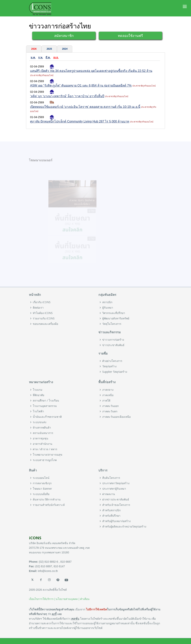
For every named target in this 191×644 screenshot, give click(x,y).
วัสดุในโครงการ (112, 324)
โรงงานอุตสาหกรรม (45, 406)
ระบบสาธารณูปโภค (45, 460)
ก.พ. (41, 57)
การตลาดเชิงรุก (42, 483)
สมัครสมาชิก (64, 36)
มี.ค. (48, 57)
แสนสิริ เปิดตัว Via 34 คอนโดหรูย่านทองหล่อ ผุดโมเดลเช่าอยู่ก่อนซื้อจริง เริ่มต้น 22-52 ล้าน (91, 71)
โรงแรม (38, 390)
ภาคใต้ (106, 401)
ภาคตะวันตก (110, 411)
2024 (65, 49)
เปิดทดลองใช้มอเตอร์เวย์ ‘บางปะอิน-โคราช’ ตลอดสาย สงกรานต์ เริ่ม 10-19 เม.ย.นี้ (85, 107)
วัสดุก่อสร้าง (109, 366)
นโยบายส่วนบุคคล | (68, 599)
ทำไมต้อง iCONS (43, 313)
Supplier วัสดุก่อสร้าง (115, 372)
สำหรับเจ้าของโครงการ (116, 505)
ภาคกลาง (108, 390)
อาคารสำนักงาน (43, 444)
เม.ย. (56, 57)
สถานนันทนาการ (43, 433)
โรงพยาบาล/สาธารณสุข (48, 455)
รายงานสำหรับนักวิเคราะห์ (49, 505)
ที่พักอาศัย (38, 395)
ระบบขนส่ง (40, 422)
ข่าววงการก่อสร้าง (113, 340)
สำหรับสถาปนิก (111, 510)
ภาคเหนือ (108, 395)
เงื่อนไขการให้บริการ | (42, 599)
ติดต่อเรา (38, 308)
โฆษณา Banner (42, 489)
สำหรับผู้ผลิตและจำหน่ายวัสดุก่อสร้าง (124, 527)
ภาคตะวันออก (110, 406)
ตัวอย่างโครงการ (112, 361)
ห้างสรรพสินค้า (42, 428)
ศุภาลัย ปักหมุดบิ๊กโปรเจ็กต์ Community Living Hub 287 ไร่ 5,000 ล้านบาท (80, 121)
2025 (49, 49)
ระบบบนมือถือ (41, 494)
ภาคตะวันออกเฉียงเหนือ (116, 417)
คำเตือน (85, 599)
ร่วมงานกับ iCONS (44, 318)
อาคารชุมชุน (41, 438)
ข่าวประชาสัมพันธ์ (113, 345)
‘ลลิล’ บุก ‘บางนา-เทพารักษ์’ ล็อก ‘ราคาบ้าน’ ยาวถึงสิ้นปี (67, 96)
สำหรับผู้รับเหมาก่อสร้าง (116, 521)
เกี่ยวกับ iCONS (42, 302)
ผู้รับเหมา (108, 308)
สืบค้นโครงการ (111, 478)
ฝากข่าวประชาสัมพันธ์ (116, 499)
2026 (34, 49)
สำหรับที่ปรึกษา (111, 516)
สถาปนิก (107, 302)
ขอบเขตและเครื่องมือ (45, 324)
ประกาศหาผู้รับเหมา (114, 489)
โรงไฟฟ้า (38, 411)
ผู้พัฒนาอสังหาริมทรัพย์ (116, 318)
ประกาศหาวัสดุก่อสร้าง (116, 483)
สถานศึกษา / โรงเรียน (46, 401)
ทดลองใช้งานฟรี (130, 36)
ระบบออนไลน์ (41, 478)
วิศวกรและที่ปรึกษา (114, 313)
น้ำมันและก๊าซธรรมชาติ (47, 417)
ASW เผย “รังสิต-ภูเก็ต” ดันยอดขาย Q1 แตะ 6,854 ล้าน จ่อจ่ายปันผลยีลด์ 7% (81, 85)
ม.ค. (33, 57)
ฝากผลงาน (109, 494)
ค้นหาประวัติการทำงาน (47, 499)
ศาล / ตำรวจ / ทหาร (45, 449)
